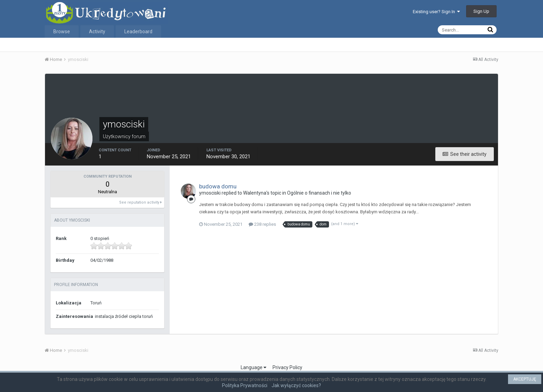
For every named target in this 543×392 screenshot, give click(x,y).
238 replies (262, 224)
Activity (97, 32)
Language (253, 367)
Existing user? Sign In (436, 12)
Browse (62, 32)
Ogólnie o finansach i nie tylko (319, 193)
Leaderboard (138, 32)
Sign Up (481, 11)
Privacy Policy (287, 367)
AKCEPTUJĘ (525, 379)
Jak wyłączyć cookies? (296, 385)
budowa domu (218, 186)
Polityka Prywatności (245, 385)
